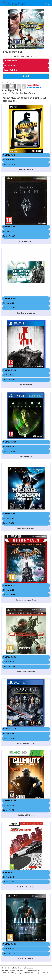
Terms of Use (28, 973)
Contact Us (44, 973)
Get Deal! (26, 76)
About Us (5, 973)
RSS (36, 973)
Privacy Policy (16, 973)
